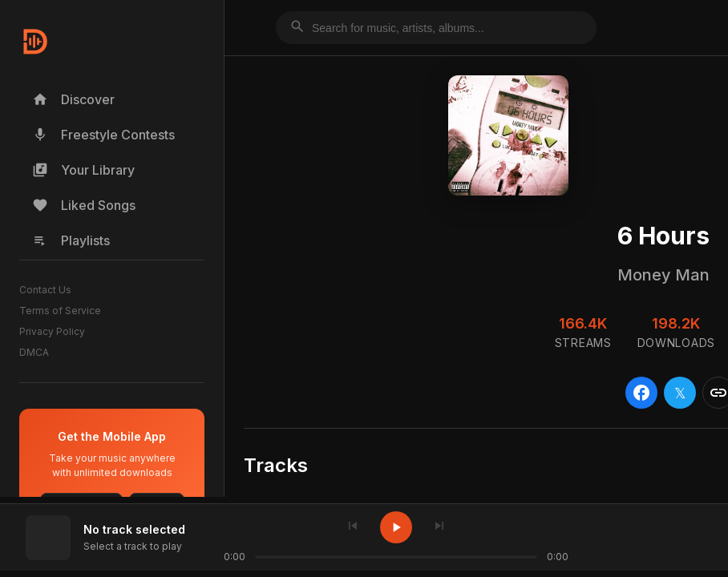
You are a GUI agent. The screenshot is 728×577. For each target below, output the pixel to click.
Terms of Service (60, 311)
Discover (73, 99)
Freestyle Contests (103, 135)
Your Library (83, 170)
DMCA (34, 352)
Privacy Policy (52, 331)
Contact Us (45, 290)
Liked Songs (84, 205)
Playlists (71, 240)
